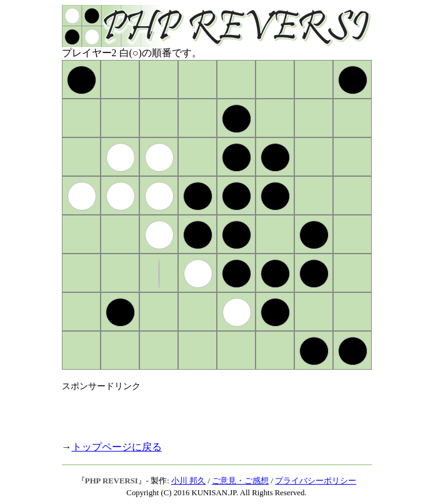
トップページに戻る (117, 447)
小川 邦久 (188, 481)
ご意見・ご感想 (240, 481)
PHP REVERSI (112, 481)
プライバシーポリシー (316, 481)
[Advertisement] (208, 411)
